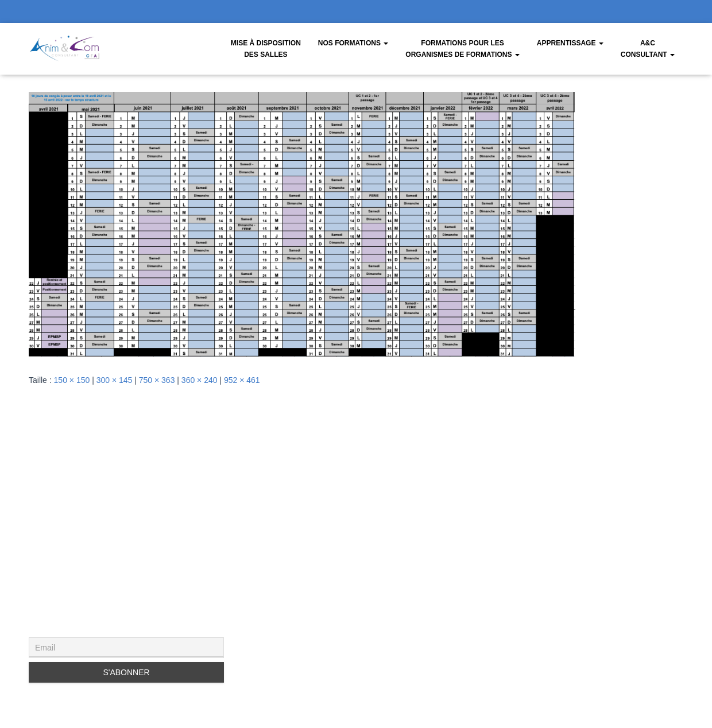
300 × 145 (115, 380)
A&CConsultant (648, 49)
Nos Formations (353, 43)
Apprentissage (570, 43)
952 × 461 (242, 380)
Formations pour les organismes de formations (462, 49)
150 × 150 (72, 380)
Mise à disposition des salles (266, 49)
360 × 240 (200, 380)
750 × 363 (157, 380)
